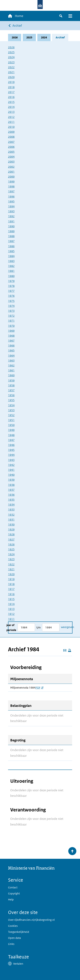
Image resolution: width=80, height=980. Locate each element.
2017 (11, 92)
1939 (11, 480)
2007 (11, 142)
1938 (11, 485)
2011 (11, 122)
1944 (11, 455)
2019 (11, 82)
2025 (29, 37)
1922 (11, 564)
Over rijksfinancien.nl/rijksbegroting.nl (31, 920)
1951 (11, 420)
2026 (15, 37)
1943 (11, 460)
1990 (11, 226)
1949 (11, 430)
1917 (11, 589)
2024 (44, 37)
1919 (11, 579)
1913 (11, 609)
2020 (11, 77)
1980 (11, 276)
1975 (11, 301)
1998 (11, 186)
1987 (11, 241)
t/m (39, 627)
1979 (11, 281)
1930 (11, 524)
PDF (39, 688)
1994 (11, 206)
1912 (11, 614)
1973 (11, 311)
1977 (11, 291)
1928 (11, 534)
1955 (11, 400)
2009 (11, 132)
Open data (14, 938)
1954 (11, 405)
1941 (11, 470)
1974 (11, 306)
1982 (11, 266)
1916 (11, 594)
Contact (13, 887)
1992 (11, 216)
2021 (11, 72)
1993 (11, 211)
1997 (11, 191)
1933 (11, 509)
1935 (11, 500)
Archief (17, 26)
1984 (11, 256)
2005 (11, 152)
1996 (11, 196)
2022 (11, 67)
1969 (11, 331)
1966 (11, 345)
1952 (11, 415)
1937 (11, 490)
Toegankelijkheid (19, 932)
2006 (11, 147)
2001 (11, 172)
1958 (11, 385)
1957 (11, 390)
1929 (11, 529)
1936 (11, 495)
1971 (11, 321)
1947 (11, 440)
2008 (11, 137)
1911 (11, 619)
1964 (11, 356)
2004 (11, 157)
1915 (11, 599)
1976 (11, 296)
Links (11, 944)
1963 (11, 360)
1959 (11, 380)
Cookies (13, 926)
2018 (11, 87)
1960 (11, 375)
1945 (11, 450)
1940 (11, 475)
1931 (11, 520)
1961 (11, 370)
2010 (11, 127)
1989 (11, 231)
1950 (11, 425)
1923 (11, 559)
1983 (11, 261)
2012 (11, 117)
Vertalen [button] (18, 964)
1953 (11, 410)
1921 (11, 569)
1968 (11, 336)
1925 (11, 549)
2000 (11, 177)
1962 (11, 365)
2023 (11, 62)
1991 (11, 221)
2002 (11, 167)
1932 (11, 515)
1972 (11, 316)
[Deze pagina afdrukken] (70, 650)
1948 (11, 435)
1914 (11, 604)
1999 (11, 181)
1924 (11, 554)
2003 (11, 162)
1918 (11, 584)
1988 (11, 236)
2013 (11, 112)
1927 (11, 539)
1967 (11, 341)
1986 (11, 246)
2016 (11, 97)
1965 (11, 350)
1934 (11, 505)
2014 (11, 107)
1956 (11, 395)
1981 (11, 271)
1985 (11, 251)
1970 (11, 326)
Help (11, 899)
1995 (11, 201)
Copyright (14, 893)
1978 (11, 286)
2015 (11, 102)
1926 (11, 544)
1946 (11, 445)
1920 (11, 574)
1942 (11, 465)
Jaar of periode (11, 627)
